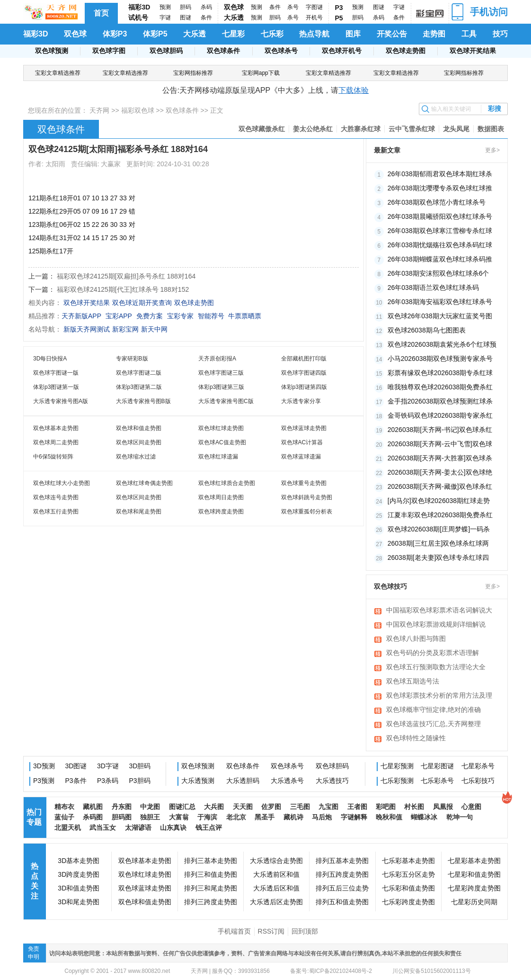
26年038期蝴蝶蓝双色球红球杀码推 (440, 259)
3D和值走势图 (79, 888)
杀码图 (93, 817)
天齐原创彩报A (217, 359)
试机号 (138, 18)
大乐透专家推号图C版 (226, 401)
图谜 (186, 18)
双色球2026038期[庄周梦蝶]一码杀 (439, 529)
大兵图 (214, 807)
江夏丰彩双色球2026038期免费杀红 (440, 515)
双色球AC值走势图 (222, 442)
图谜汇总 (182, 807)
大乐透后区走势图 (276, 902)
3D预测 (44, 766)
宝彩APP (119, 316)
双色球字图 (109, 51)
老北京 (236, 817)
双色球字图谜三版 (221, 373)
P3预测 (44, 781)
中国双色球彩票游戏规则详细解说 (436, 624)
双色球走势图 (406, 51)
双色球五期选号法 (413, 681)
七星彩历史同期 (474, 902)
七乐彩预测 (397, 781)
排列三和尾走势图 (211, 888)
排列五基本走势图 (342, 861)
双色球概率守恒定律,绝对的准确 (434, 710)
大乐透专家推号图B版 (143, 401)
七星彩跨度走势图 (474, 888)
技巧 (500, 34)
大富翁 (179, 817)
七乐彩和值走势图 (408, 888)
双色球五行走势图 (56, 512)
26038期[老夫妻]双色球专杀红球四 (438, 557)
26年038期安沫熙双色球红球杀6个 (438, 273)
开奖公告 (392, 34)
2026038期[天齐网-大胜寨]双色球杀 (440, 458)
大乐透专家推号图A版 (61, 401)
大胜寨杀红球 (361, 129)
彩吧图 (386, 807)
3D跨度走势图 (79, 874)
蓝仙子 (64, 817)
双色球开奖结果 (473, 51)
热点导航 (314, 34)
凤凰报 (443, 807)
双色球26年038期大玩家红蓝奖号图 (440, 316)
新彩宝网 (125, 329)
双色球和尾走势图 (139, 512)
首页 (101, 13)
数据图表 (491, 129)
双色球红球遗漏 (218, 457)
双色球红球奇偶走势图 (144, 483)
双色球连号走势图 (56, 497)
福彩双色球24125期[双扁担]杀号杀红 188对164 (126, 276)
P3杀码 (108, 781)
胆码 (186, 7)
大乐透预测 (198, 781)
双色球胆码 (166, 51)
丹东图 (122, 807)
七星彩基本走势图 (474, 861)
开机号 (314, 18)
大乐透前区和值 (276, 874)
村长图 (414, 807)
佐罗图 (271, 807)
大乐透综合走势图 (276, 861)
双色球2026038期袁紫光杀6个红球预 (442, 344)
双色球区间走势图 (139, 442)
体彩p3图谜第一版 (56, 387)
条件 (206, 18)
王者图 (357, 807)
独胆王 (150, 817)
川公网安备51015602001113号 (431, 971)
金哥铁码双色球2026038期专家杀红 (440, 415)
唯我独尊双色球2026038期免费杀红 (440, 387)
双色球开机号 (342, 51)
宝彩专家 (180, 316)
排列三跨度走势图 (211, 902)
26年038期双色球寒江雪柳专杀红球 (440, 231)
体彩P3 (115, 34)
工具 (469, 34)
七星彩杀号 (478, 766)
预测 (165, 7)
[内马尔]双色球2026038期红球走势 (439, 501)
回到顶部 (305, 931)
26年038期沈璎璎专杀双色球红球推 (440, 188)
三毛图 (300, 807)
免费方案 (150, 316)
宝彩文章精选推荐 (58, 73)
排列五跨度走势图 (342, 874)
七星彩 (233, 34)
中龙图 (150, 807)
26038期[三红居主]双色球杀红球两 (438, 543)
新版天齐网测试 (87, 329)
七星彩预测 (397, 766)
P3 (339, 8)
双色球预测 (52, 51)
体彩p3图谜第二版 (139, 387)
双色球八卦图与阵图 (416, 638)
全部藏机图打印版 (304, 359)
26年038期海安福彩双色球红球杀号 (440, 302)
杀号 (293, 7)
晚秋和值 (389, 817)
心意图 (471, 807)
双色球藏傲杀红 (262, 129)
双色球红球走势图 (221, 428)
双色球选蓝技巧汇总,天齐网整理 (434, 724)
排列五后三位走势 (342, 888)
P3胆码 (140, 781)
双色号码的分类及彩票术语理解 (433, 653)
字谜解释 (354, 817)
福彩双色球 (138, 110)
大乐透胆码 (243, 781)
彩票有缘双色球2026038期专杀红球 (440, 373)
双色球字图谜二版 (139, 373)
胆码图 (122, 817)
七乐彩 (272, 34)
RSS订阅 (271, 931)
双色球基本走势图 (56, 428)
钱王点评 (209, 827)
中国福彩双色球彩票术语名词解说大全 (439, 611)
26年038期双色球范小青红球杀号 (437, 202)
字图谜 (314, 7)
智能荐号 (211, 316)
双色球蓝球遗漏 (301, 457)
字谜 (165, 18)
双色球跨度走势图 (221, 512)
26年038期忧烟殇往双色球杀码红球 (440, 245)
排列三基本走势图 (211, 861)
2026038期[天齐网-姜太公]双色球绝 (440, 472)
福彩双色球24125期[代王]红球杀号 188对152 (123, 289)
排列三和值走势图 (211, 874)
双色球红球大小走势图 (62, 483)
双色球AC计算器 (302, 442)
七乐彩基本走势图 (408, 861)
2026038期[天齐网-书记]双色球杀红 (440, 430)
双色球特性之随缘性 (416, 738)
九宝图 (328, 807)
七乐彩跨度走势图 (408, 902)
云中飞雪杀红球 (412, 129)
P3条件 (76, 781)
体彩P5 (155, 34)
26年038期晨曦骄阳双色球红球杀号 (440, 216)
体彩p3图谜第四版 (304, 387)
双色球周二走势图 (56, 442)
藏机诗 (293, 817)
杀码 (206, 7)
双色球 (234, 7)
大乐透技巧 (332, 781)
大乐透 (234, 18)
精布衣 (64, 807)
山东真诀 (173, 827)
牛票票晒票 (245, 316)
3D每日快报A (50, 359)
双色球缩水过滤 (136, 457)
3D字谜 (108, 766)
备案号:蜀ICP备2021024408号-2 (331, 971)
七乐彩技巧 (478, 781)
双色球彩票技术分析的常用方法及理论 (439, 696)
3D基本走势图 (79, 861)
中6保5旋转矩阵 (53, 457)
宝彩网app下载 (261, 73)
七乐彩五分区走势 (408, 874)
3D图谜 (76, 766)
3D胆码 (140, 766)
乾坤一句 (460, 817)
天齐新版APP (81, 316)
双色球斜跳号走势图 (307, 497)
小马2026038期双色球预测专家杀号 (440, 359)
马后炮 (322, 817)
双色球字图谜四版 (304, 373)
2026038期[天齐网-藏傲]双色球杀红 (440, 486)
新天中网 (154, 329)
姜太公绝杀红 (313, 129)
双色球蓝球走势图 (304, 428)
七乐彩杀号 (437, 781)
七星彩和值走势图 (474, 874)
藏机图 (93, 807)
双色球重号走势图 (304, 483)
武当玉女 (103, 827)
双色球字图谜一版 (56, 373)
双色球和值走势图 (139, 428)
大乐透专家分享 (301, 401)
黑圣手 (265, 817)
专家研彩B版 (132, 359)
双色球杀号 (281, 51)
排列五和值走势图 (342, 902)
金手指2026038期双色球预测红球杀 (440, 401)
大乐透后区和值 (276, 888)
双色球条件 (223, 51)
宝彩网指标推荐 (193, 73)
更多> (492, 150)
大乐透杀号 (287, 781)
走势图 (434, 34)
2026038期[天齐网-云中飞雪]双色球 (440, 444)
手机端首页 (234, 931)
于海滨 (207, 817)
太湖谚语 (138, 827)
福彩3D (139, 7)
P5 (339, 18)
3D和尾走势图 (79, 902)
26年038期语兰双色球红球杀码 (433, 288)
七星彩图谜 (437, 766)
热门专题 (34, 817)
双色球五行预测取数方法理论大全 (436, 667)
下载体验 (354, 90)
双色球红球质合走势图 (227, 483)
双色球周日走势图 (221, 497)
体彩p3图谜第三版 (221, 387)
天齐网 (99, 110)
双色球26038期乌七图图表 (427, 330)
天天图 (243, 807)
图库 (353, 34)
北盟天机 (68, 827)
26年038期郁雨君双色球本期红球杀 (440, 174)
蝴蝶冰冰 (424, 817)
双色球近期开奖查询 (142, 303)
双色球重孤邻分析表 (307, 512)
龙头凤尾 (456, 129)
